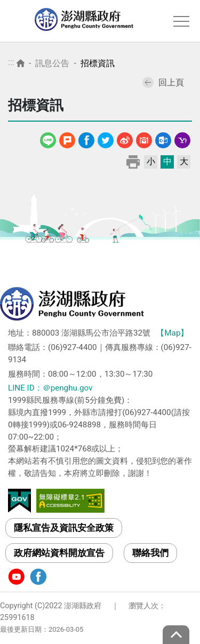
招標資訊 (98, 63)
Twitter (106, 138)
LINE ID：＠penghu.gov (50, 388)
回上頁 (163, 82)
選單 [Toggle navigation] (181, 21)
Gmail (144, 138)
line (49, 138)
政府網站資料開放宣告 (59, 553)
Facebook (86, 138)
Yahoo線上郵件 (182, 138)
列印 (133, 161)
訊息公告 (52, 63)
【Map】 (172, 333)
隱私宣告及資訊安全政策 (64, 528)
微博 (125, 138)
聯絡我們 (150, 553)
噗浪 (67, 138)
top (176, 635)
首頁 (21, 63)
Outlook (163, 138)
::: (11, 62)
